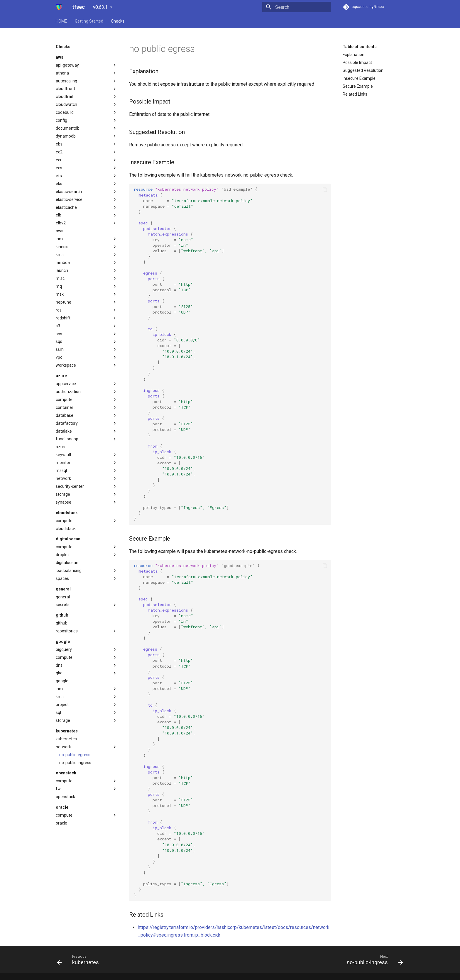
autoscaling (87, 81)
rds (87, 310)
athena (87, 73)
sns (87, 334)
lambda (87, 263)
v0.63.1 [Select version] (100, 7)
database (87, 415)
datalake (87, 431)
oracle (61, 823)
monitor (87, 463)
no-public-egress (75, 755)
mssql (87, 470)
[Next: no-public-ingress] (373, 959)
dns (87, 665)
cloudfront (87, 89)
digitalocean (67, 563)
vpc (87, 357)
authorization (87, 392)
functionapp (87, 439)
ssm (87, 349)
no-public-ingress (75, 763)
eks (87, 184)
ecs (87, 168)
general (63, 597)
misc (87, 278)
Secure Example (358, 86)
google (62, 681)
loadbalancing (87, 571)
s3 (87, 326)
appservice (87, 384)
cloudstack (66, 529)
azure (61, 447)
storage (87, 494)
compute (87, 400)
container (87, 407)
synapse (87, 502)
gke (87, 673)
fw (87, 789)
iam (87, 239)
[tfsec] (59, 7)
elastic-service (87, 199)
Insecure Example (359, 78)
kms (87, 255)
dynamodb (87, 136)
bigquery (87, 649)
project (87, 705)
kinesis (87, 247)
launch (87, 270)
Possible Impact (357, 62)
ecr (87, 160)
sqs (87, 342)
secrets (87, 605)
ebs (87, 144)
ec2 (87, 152)
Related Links (355, 94)
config (87, 120)
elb (87, 215)
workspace (87, 365)
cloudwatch (87, 104)
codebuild (87, 112)
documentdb (87, 128)
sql (87, 712)
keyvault (87, 455)
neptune (87, 302)
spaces (87, 578)
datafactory (87, 423)
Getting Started (89, 21)
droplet (87, 555)
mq (87, 286)
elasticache (87, 207)
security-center (87, 486)
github (62, 623)
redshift (87, 318)
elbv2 (87, 223)
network (87, 478)
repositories (87, 631)
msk (87, 294)
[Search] (297, 7)
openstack (65, 797)
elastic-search (87, 192)
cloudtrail (87, 97)
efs (87, 176)
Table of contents (360, 47)
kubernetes (66, 739)
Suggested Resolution (363, 70)
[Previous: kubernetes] (80, 959)
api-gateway (87, 65)
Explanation (354, 55)
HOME (61, 21)
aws (60, 231)
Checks (118, 21)
